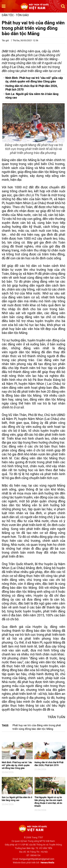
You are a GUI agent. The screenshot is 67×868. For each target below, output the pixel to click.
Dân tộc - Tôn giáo (15, 15)
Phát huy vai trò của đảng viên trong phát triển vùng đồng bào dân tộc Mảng (37, 727)
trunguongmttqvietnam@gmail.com (37, 859)
